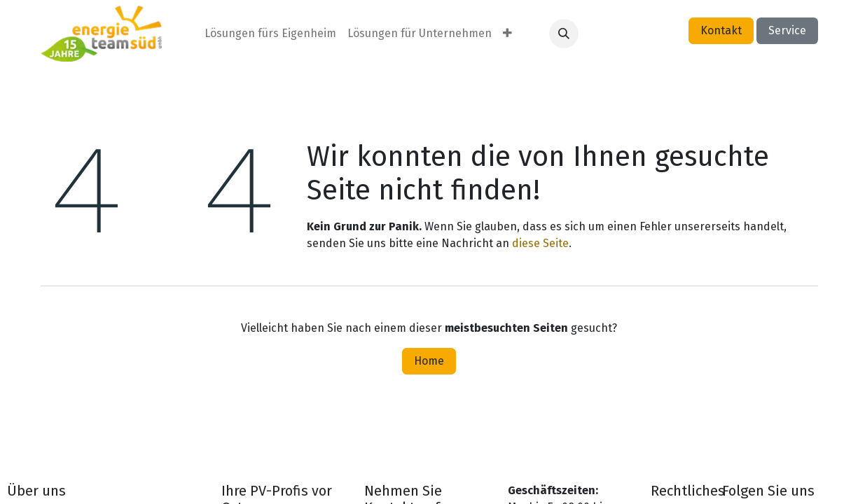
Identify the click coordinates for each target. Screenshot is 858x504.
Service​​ (787, 30)
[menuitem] (270, 34)
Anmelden (645, 33)
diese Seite (540, 243)
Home (429, 361)
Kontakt (721, 30)
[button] (564, 34)
